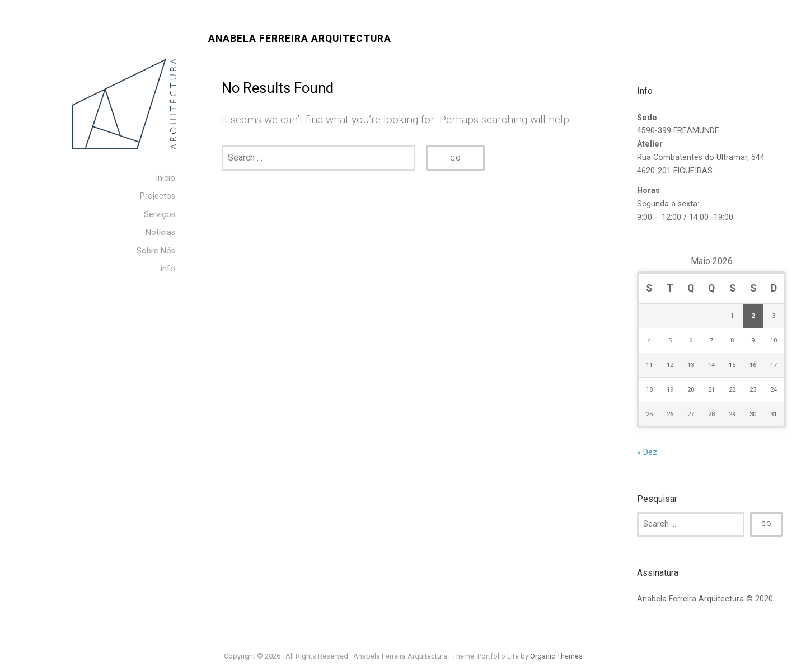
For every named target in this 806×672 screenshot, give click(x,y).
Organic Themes (556, 656)
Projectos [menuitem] (158, 196)
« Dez (647, 452)
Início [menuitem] (165, 178)
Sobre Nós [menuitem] (156, 251)
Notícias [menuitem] (160, 232)
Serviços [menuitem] (160, 215)
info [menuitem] (168, 269)
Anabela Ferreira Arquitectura (300, 39)
